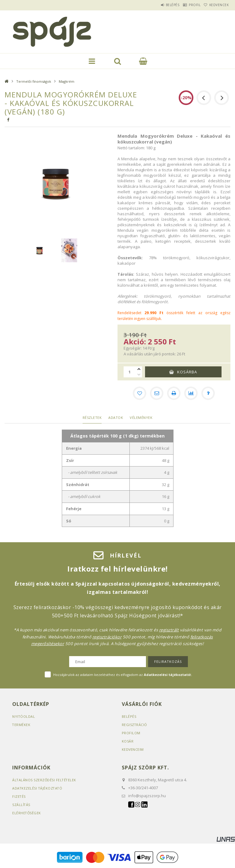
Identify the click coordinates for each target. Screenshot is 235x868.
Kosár (128, 741)
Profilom (131, 733)
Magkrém (67, 81)
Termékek (21, 725)
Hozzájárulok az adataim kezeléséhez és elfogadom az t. (123, 675)
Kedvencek (216, 5)
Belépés (158, 5)
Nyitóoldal (24, 716)
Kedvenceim (133, 749)
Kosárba (187, 372)
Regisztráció (135, 725)
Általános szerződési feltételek (45, 780)
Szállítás (21, 805)
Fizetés (19, 796)
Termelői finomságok (34, 81)
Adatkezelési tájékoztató (38, 788)
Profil (186, 5)
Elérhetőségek (27, 813)
